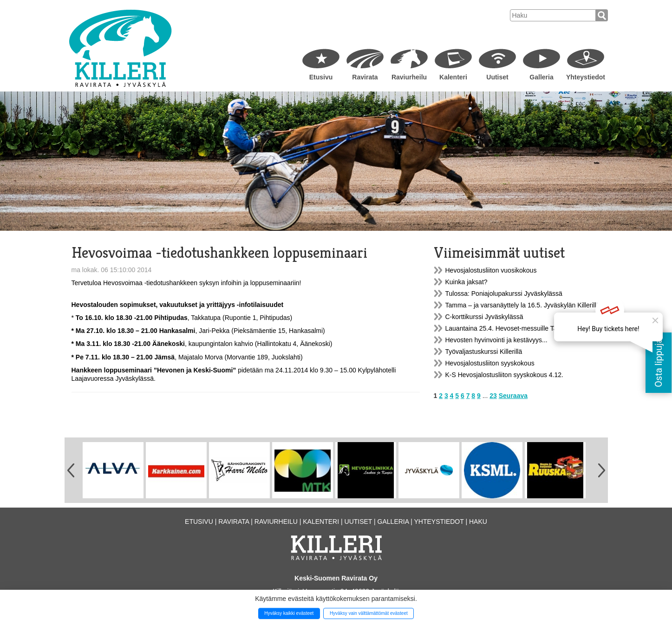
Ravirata (365, 77)
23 (493, 396)
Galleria (541, 77)
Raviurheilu (409, 77)
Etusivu (321, 77)
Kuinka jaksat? (466, 282)
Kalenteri (453, 77)
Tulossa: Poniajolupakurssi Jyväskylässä (504, 293)
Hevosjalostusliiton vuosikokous (491, 270)
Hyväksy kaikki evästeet (289, 613)
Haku (478, 522)
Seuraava (513, 396)
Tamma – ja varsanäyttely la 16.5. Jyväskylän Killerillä (523, 305)
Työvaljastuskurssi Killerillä (484, 352)
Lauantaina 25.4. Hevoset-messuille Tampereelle (515, 328)
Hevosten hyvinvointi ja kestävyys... (496, 340)
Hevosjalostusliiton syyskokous (490, 363)
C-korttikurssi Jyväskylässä (484, 317)
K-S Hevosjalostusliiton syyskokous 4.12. (504, 375)
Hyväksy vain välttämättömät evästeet (369, 613)
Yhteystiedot (586, 77)
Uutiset (497, 77)
